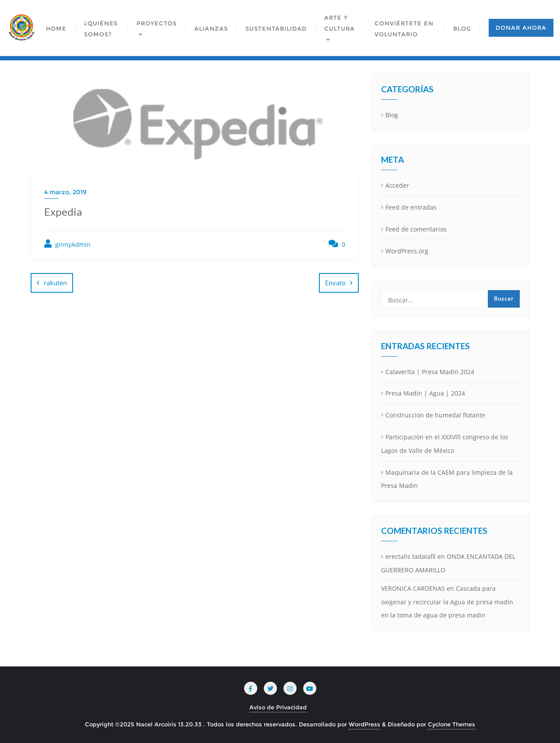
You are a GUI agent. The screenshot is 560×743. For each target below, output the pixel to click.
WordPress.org (407, 251)
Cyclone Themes (451, 724)
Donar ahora (521, 28)
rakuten (55, 283)
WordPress (364, 724)
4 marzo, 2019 (65, 192)
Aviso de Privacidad (278, 707)
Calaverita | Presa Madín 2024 (430, 372)
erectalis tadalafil (411, 556)
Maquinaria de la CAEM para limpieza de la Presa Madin (447, 479)
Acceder (397, 185)
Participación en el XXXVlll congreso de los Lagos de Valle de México (445, 444)
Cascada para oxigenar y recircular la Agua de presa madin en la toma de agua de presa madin (447, 602)
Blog (392, 115)
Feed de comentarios (416, 229)
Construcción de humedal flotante (435, 415)
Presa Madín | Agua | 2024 (425, 393)
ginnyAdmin (67, 244)
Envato (335, 283)
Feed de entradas (411, 207)
